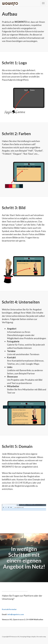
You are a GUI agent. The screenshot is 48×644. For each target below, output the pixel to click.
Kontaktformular (9, 609)
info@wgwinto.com (16, 614)
